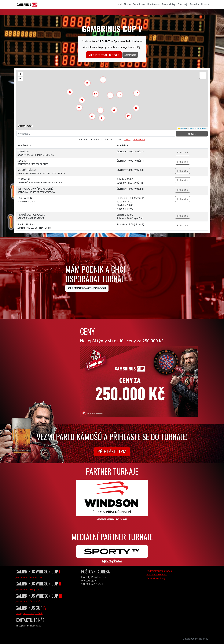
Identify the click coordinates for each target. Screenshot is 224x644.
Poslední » (139, 139)
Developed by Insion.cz (195, 639)
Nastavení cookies (157, 574)
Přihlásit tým (112, 451)
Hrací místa (153, 4)
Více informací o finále (104, 55)
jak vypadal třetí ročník (28, 601)
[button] (103, 119)
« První (83, 139)
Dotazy (205, 4)
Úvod (119, 4)
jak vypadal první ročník (29, 577)
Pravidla (194, 4)
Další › (127, 139)
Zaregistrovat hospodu (87, 288)
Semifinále (139, 4)
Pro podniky (169, 4)
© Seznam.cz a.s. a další (197, 128)
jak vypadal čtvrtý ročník (29, 613)
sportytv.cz (112, 560)
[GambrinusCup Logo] (27, 4)
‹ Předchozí (96, 139)
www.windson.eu (112, 519)
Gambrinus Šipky (156, 578)
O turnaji (183, 4)
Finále (127, 4)
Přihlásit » (182, 153)
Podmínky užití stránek (159, 571)
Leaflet (182, 128)
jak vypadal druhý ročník (29, 589)
